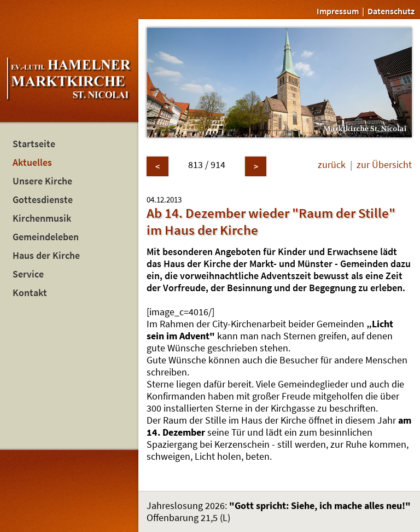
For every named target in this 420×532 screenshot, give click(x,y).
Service (28, 274)
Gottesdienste (43, 200)
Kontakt (30, 293)
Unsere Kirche (42, 181)
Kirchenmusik (42, 218)
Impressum (338, 11)
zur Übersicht (384, 165)
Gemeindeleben (46, 237)
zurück (332, 165)
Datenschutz (391, 11)
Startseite (34, 144)
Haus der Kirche (46, 256)
